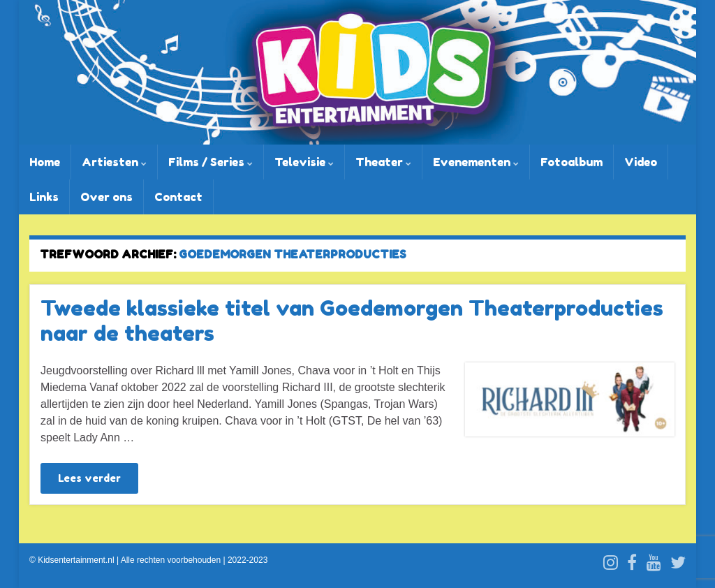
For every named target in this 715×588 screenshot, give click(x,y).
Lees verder (89, 478)
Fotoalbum (572, 162)
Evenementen (476, 162)
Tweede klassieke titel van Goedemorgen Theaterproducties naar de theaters (352, 321)
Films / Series (211, 162)
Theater (383, 162)
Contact (178, 197)
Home (45, 162)
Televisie (304, 162)
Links (44, 197)
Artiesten (114, 162)
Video (641, 162)
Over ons (106, 197)
